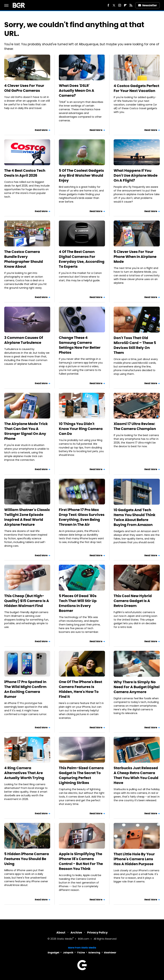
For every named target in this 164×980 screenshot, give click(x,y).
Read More (41, 130)
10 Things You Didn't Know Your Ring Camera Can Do (81, 429)
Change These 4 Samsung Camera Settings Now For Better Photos (80, 345)
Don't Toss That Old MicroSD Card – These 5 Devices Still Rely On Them (135, 345)
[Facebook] (108, 5)
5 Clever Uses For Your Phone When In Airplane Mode (135, 257)
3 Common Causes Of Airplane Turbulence (24, 340)
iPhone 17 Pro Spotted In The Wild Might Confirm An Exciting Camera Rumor (25, 689)
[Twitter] (114, 5)
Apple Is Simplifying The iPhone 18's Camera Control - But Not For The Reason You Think (81, 861)
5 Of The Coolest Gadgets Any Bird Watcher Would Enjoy (81, 175)
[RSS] (131, 5)
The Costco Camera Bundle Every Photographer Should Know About (24, 259)
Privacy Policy (97, 933)
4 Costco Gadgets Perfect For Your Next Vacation (136, 88)
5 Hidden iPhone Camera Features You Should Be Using (27, 859)
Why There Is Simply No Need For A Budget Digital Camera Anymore (137, 687)
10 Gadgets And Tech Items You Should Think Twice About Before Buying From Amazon (134, 517)
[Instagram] (120, 5)
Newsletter (148, 5)
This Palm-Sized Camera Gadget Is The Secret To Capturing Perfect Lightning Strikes (81, 775)
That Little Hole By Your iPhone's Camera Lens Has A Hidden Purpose (134, 859)
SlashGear (110, 953)
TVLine (81, 953)
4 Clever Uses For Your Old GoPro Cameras (24, 88)
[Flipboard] (125, 5)
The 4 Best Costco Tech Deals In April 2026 (25, 173)
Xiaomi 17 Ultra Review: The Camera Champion (135, 426)
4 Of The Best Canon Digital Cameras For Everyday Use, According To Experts (82, 259)
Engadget (53, 953)
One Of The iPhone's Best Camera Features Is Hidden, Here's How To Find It (80, 689)
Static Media (65, 939)
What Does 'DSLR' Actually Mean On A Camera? (77, 91)
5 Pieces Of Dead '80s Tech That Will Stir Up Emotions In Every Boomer (78, 603)
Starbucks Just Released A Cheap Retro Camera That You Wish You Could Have (136, 775)
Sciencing (94, 953)
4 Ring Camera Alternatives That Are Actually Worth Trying (24, 773)
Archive (76, 933)
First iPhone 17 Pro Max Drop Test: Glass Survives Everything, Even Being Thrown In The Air (82, 517)
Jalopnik (68, 953)
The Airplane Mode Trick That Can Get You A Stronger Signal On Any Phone (26, 431)
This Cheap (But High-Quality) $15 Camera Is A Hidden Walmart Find (27, 601)
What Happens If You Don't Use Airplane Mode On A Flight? (136, 175)
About (61, 933)
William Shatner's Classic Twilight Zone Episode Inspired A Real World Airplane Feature (27, 517)
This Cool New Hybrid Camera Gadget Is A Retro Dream (133, 601)
